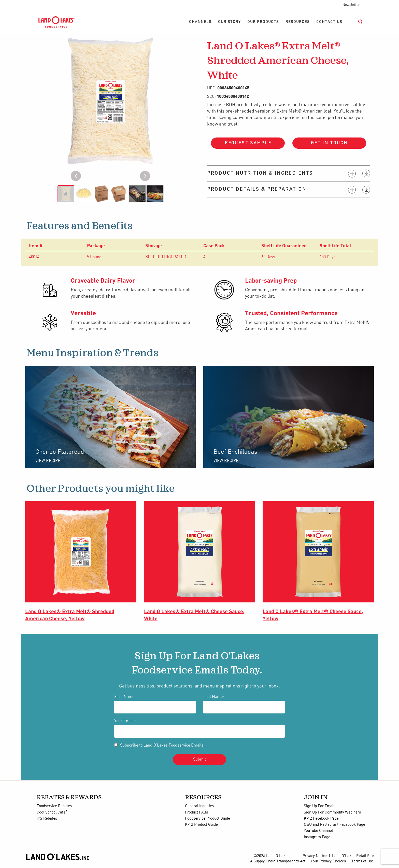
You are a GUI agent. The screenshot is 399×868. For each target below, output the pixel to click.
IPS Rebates (47, 819)
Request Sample (248, 143)
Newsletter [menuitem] (351, 5)
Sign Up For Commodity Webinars (332, 812)
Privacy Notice (315, 856)
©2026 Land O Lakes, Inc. (275, 856)
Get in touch (329, 143)
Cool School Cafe (52, 812)
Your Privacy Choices (328, 861)
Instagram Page (317, 837)
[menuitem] (200, 22)
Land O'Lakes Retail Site (353, 856)
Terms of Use (363, 861)
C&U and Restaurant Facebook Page (334, 825)
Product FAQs (196, 812)
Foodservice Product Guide (208, 819)
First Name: (125, 697)
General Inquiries (199, 806)
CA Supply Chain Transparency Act (276, 861)
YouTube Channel (318, 831)
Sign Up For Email (319, 806)
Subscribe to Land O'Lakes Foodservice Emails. (162, 745)
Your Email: (125, 721)
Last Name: (214, 697)
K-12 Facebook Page (321, 819)
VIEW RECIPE (48, 461)
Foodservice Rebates (54, 806)
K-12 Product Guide (201, 825)
